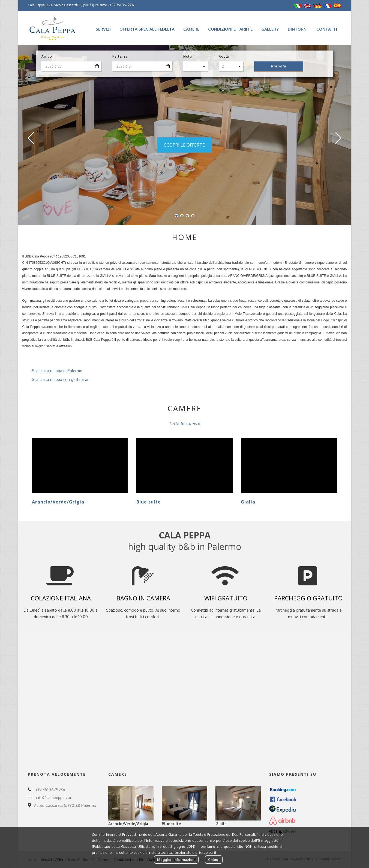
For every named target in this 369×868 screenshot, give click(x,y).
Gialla (248, 502)
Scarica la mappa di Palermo (52, 371)
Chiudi (214, 860)
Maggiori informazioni (176, 860)
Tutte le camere (184, 423)
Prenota (279, 66)
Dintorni (298, 29)
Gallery (270, 29)
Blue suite (149, 502)
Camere (191, 29)
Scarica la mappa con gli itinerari (56, 379)
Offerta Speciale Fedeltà (147, 29)
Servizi (103, 29)
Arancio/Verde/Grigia (58, 502)
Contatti (327, 29)
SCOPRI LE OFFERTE (184, 145)
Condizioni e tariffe (230, 29)
